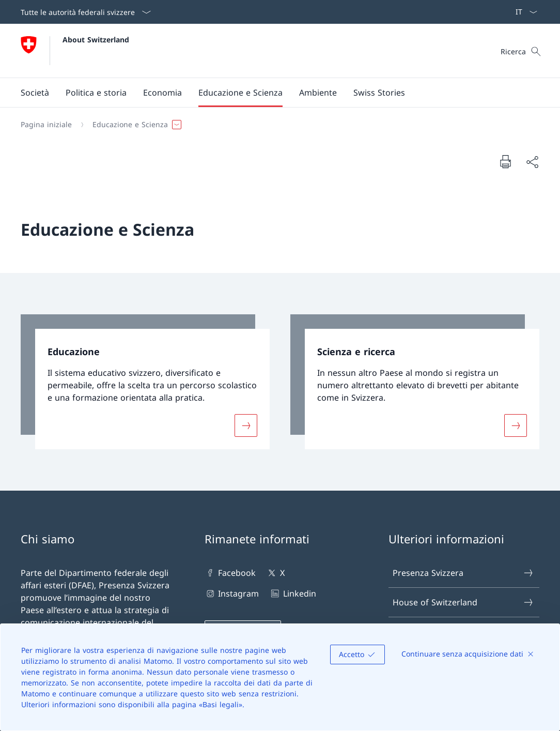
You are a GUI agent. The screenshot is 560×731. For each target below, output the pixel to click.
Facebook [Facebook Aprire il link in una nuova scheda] (230, 573)
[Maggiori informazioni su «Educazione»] (246, 425)
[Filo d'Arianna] (276, 125)
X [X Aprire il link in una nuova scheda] (275, 573)
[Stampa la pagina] (505, 161)
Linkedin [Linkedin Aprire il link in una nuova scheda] (292, 593)
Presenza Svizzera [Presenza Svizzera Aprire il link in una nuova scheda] (463, 573)
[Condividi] (532, 162)
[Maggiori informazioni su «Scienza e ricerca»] (516, 425)
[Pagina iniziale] (46, 125)
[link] (145, 382)
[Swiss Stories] (379, 93)
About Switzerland (96, 40)
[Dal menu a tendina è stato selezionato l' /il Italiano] (523, 12)
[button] (35, 93)
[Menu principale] (272, 93)
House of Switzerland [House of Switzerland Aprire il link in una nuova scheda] (463, 602)
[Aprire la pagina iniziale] (75, 51)
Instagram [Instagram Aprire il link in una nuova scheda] (232, 593)
